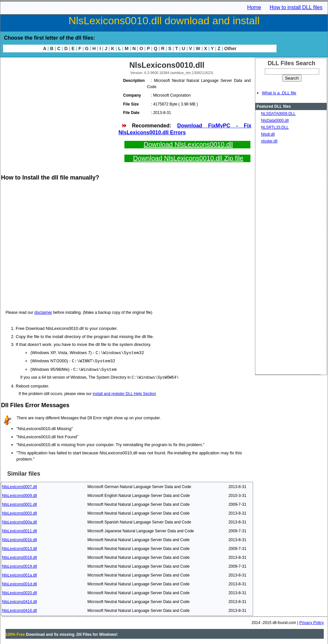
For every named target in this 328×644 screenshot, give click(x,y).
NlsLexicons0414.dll (19, 601)
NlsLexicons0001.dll (19, 503)
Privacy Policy (311, 622)
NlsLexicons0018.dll (19, 557)
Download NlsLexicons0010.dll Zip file (188, 158)
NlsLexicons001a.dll (19, 574)
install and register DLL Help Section (124, 393)
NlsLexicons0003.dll (19, 512)
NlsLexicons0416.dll (19, 610)
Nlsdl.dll (268, 134)
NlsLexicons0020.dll (19, 592)
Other (230, 48)
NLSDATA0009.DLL (278, 114)
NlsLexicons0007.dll (19, 486)
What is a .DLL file (279, 93)
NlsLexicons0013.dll (19, 548)
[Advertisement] (59, 105)
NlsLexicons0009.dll (19, 495)
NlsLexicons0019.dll (19, 565)
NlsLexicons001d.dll (19, 583)
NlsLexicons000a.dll (19, 521)
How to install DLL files (296, 7)
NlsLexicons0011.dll (19, 530)
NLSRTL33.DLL (275, 127)
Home (254, 7)
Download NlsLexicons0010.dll (188, 144)
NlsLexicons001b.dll (19, 539)
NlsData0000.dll (275, 121)
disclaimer (43, 313)
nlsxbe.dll (269, 141)
